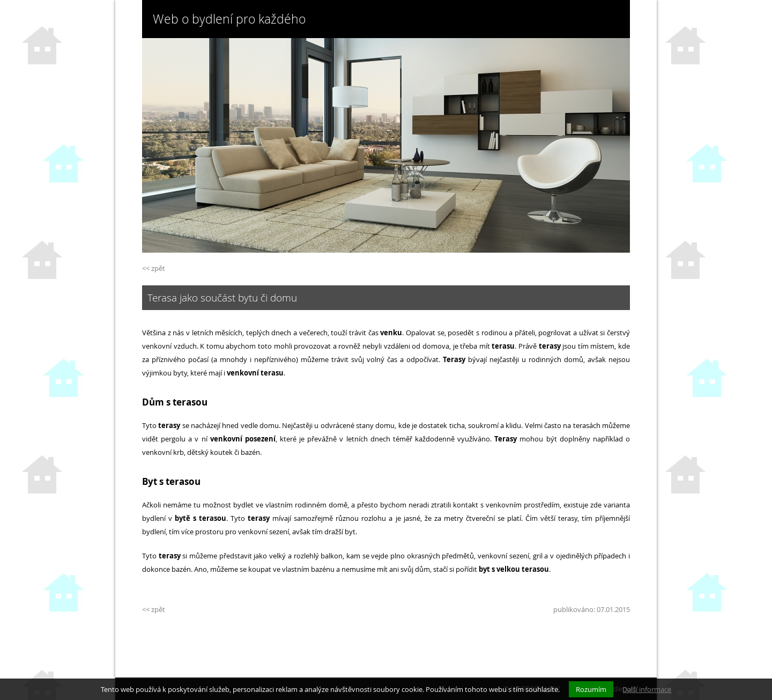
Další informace (647, 689)
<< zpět (154, 268)
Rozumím (591, 689)
